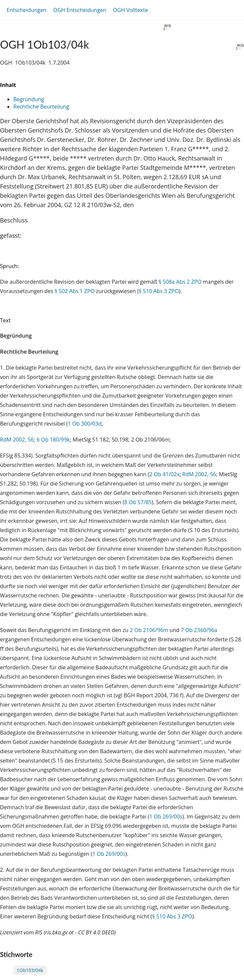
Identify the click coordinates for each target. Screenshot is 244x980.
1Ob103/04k (30, 970)
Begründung (29, 99)
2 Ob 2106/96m (149, 630)
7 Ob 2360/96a (199, 630)
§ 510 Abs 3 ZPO (159, 291)
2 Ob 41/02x (164, 474)
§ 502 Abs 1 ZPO (75, 291)
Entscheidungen (26, 10)
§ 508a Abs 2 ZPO (180, 282)
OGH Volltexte (130, 10)
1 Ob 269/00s (166, 817)
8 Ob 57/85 (138, 502)
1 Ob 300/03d (84, 424)
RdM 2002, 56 (17, 440)
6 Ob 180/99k (53, 440)
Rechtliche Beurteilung (41, 107)
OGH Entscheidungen (79, 10)
